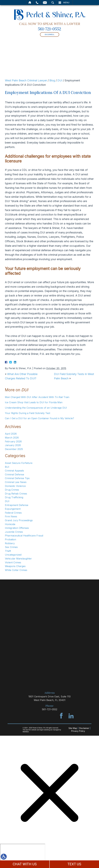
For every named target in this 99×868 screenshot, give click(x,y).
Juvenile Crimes (14, 532)
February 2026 (13, 441)
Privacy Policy (78, 731)
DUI (60, 80)
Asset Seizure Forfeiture (19, 463)
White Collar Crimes (16, 570)
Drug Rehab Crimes (16, 494)
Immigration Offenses (17, 528)
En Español (50, 34)
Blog (52, 80)
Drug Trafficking (14, 497)
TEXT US (74, 864)
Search (53, 3)
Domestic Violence (15, 486)
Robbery (10, 543)
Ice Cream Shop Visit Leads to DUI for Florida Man (34, 402)
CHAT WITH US (25, 864)
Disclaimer (84, 728)
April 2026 (11, 434)
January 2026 (13, 445)
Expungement (13, 509)
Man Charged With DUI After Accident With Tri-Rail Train (37, 397)
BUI (7, 467)
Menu (66, 3)
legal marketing (45, 730)
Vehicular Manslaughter (18, 559)
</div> (23, 855)
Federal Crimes (13, 513)
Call (37, 3)
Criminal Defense (14, 474)
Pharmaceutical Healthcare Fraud (24, 536)
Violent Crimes (13, 562)
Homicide (10, 524)
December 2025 (14, 449)
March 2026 (12, 438)
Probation (10, 539)
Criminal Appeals (14, 471)
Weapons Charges (15, 566)
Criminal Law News (16, 482)
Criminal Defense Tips (17, 478)
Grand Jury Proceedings (19, 520)
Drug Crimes (12, 490)
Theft (8, 551)
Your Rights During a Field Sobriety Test (27, 413)
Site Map (73, 728)
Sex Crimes (11, 547)
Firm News (11, 516)
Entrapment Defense (17, 505)
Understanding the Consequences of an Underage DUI (36, 408)
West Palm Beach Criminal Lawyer (26, 80)
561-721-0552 (49, 29)
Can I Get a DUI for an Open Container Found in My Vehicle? (39, 418)
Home (30, 3)
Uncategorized (13, 555)
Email (45, 3)
